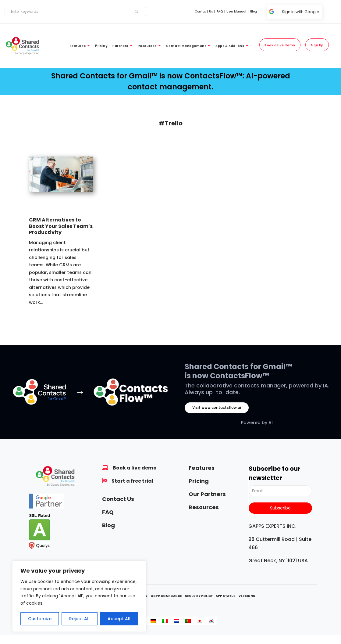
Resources (204, 507)
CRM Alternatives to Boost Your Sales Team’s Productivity (61, 226)
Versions (247, 596)
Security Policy (199, 596)
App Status (226, 596)
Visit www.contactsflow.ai (217, 407)
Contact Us (118, 499)
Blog (108, 525)
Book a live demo (135, 468)
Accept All (119, 619)
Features (202, 468)
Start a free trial (132, 481)
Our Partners (207, 494)
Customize (40, 619)
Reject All (79, 619)
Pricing (199, 481)
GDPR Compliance (166, 596)
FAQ (108, 512)
